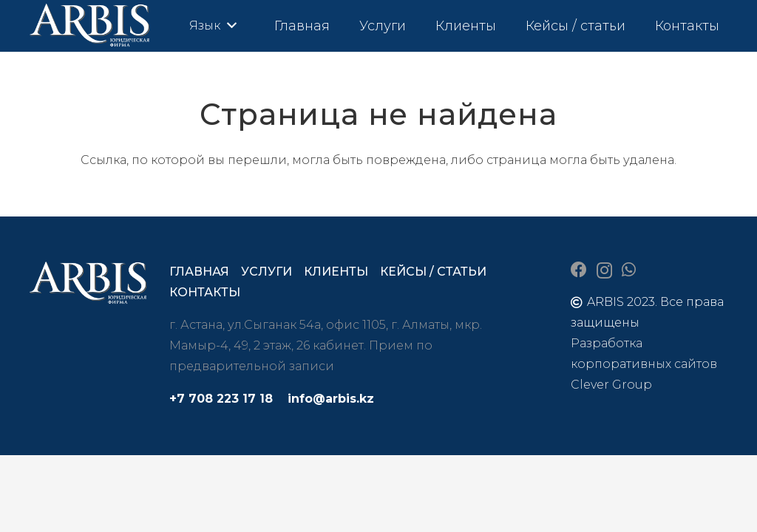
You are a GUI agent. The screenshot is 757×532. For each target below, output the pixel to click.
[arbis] (90, 26)
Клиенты (336, 272)
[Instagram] (604, 270)
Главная (199, 272)
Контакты (205, 292)
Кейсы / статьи (433, 272)
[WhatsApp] (629, 270)
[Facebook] (579, 270)
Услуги (267, 272)
